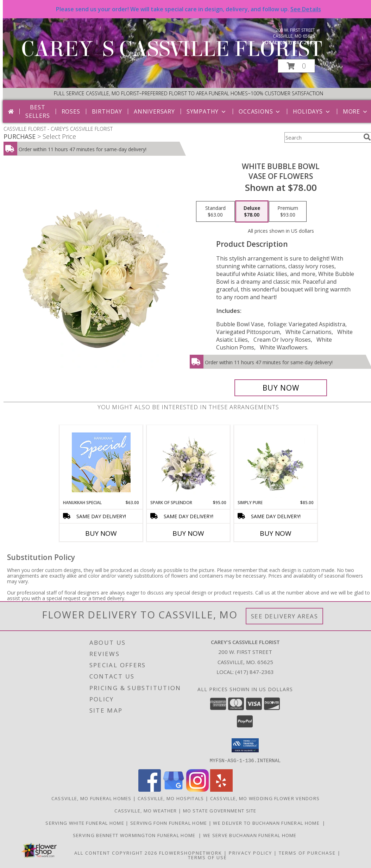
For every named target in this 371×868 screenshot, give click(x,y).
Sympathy (207, 111)
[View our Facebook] (150, 789)
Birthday (107, 111)
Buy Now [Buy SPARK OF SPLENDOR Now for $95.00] (188, 533)
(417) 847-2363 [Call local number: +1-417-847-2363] (298, 42)
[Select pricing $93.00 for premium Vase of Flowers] (288, 212)
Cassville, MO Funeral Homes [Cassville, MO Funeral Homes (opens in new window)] (92, 798)
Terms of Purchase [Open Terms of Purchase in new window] (307, 853)
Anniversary (154, 111)
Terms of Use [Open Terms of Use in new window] (207, 857)
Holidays (312, 111)
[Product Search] (322, 137)
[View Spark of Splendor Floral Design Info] (188, 462)
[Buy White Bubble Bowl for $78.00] (281, 388)
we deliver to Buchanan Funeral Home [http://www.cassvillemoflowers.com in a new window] (268, 823)
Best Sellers (38, 111)
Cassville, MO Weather (146, 810)
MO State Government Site (220, 810)
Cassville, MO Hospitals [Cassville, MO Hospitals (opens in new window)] (171, 798)
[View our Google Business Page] (174, 789)
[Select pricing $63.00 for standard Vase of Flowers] (215, 212)
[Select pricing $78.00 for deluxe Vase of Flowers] (252, 212)
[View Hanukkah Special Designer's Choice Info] (101, 462)
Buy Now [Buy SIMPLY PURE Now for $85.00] (276, 533)
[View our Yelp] (221, 789)
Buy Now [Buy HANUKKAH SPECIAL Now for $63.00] (101, 533)
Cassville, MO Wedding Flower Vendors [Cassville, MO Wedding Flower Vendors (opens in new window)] (265, 798)
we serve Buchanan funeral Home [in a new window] (251, 835)
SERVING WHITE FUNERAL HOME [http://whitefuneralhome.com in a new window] (86, 823)
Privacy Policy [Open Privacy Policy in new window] (250, 853)
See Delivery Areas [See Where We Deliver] (285, 616)
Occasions (260, 111)
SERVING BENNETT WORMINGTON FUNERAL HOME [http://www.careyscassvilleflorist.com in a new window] (136, 835)
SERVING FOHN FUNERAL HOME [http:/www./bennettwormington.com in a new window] (169, 823)
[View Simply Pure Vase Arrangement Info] (276, 462)
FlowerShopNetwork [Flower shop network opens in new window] (191, 853)
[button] (296, 66)
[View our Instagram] (197, 789)
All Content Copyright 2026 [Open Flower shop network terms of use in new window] (116, 853)
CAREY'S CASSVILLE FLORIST (172, 49)
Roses (71, 111)
